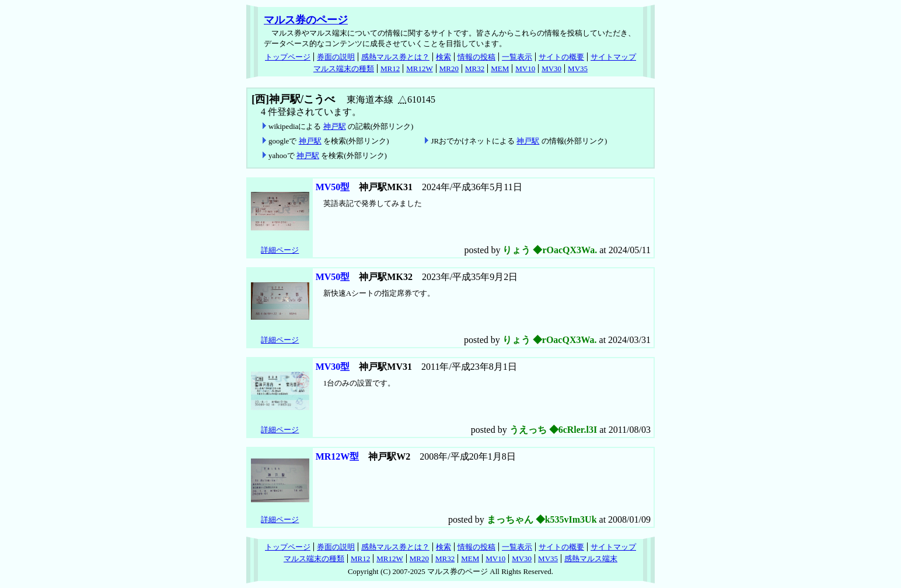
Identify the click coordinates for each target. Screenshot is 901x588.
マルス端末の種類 (344, 69)
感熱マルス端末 (591, 559)
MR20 (449, 69)
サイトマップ (613, 57)
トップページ (288, 57)
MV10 (525, 69)
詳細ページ (280, 250)
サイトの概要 (561, 57)
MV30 (551, 69)
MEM (500, 69)
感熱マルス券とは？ (395, 57)
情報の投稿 (476, 57)
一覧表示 (517, 57)
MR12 (390, 69)
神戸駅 (335, 126)
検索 (443, 57)
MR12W (420, 69)
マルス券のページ (306, 20)
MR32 (475, 69)
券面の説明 (336, 57)
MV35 (578, 69)
